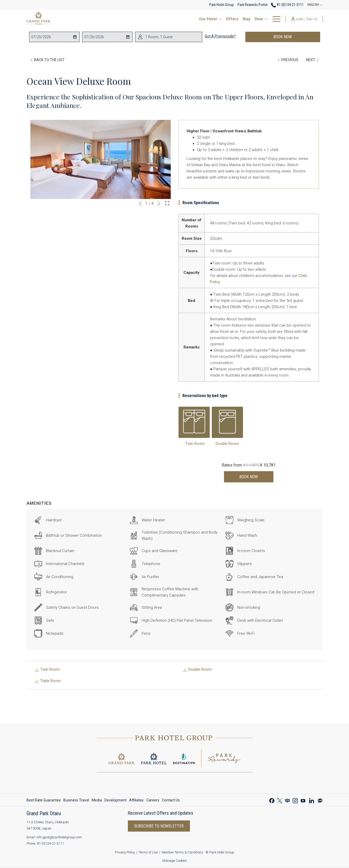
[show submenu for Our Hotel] (152, 19)
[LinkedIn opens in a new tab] (312, 800)
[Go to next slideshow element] (159, 204)
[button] (52, 37)
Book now (283, 37)
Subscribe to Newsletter (159, 826)
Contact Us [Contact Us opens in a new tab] (171, 801)
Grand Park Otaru (44, 813)
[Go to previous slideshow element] (140, 204)
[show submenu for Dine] (198, 19)
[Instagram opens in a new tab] (295, 800)
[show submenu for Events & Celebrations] (248, 19)
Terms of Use (148, 852)
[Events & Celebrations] (223, 19)
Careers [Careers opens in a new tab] (153, 801)
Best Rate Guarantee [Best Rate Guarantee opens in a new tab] (44, 801)
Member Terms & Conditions (182, 852)
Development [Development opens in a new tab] (116, 801)
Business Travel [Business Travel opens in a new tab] (76, 801)
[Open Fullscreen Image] (167, 203)
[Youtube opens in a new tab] (303, 800)
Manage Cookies (175, 861)
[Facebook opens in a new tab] (272, 800)
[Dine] (190, 19)
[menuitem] (44, 800)
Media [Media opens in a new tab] (97, 801)
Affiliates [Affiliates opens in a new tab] (136, 801)
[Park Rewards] (265, 19)
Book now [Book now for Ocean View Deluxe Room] (249, 477)
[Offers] (163, 19)
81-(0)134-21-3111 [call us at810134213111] (287, 5)
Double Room (227, 444)
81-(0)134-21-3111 (50, 843)
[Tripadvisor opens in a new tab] (287, 800)
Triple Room (48, 681)
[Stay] (177, 19)
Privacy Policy (125, 852)
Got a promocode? (220, 36)
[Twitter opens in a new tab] (280, 800)
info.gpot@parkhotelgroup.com (59, 837)
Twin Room (195, 444)
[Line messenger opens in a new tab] (320, 800)
